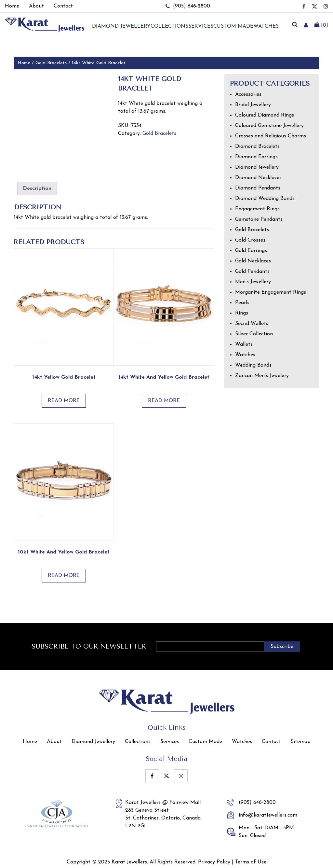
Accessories (248, 94)
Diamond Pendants (258, 188)
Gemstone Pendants (259, 219)
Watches (266, 26)
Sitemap (301, 742)
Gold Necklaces (253, 261)
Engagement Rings (257, 209)
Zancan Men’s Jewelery (262, 376)
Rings (242, 313)
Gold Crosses (250, 240)
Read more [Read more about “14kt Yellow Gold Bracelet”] (64, 401)
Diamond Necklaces (258, 178)
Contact (271, 742)
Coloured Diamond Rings (265, 115)
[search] (295, 25)
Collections (169, 26)
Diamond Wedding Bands (265, 199)
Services (201, 26)
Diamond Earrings (256, 157)
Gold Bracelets (51, 63)
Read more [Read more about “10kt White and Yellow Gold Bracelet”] (64, 576)
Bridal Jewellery (253, 105)
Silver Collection (254, 334)
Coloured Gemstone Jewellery (269, 126)
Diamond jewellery (121, 26)
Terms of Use (251, 862)
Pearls (242, 303)
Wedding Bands (253, 365)
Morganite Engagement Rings (271, 292)
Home (24, 63)
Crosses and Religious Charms (271, 136)
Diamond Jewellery (257, 167)
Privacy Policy (214, 862)
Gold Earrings (251, 251)
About (54, 742)
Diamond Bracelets (257, 147)
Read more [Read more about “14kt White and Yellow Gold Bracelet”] (164, 401)
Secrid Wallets (252, 324)
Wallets (244, 344)
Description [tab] (37, 189)
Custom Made (233, 26)
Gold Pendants (252, 272)
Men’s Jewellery (253, 282)
